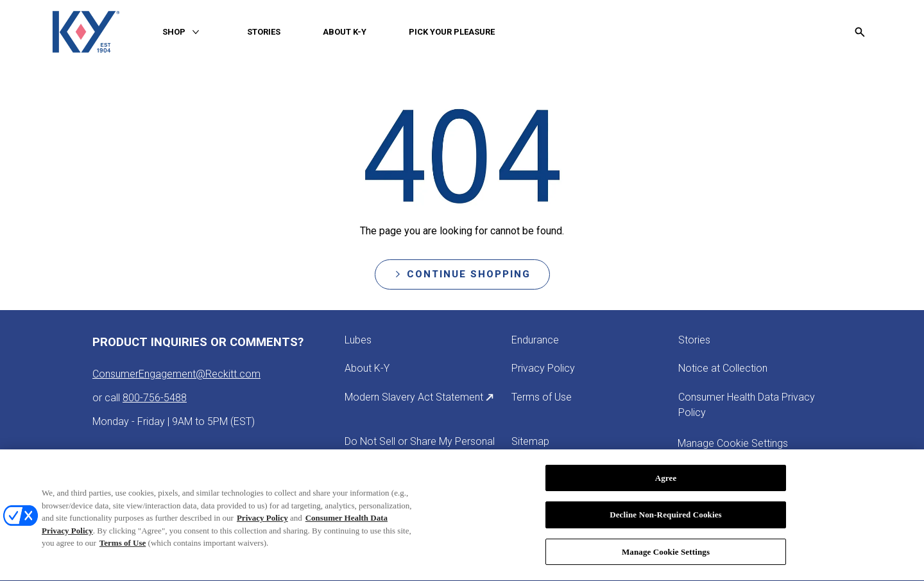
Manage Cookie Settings (666, 555)
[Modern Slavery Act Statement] (419, 397)
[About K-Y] (367, 369)
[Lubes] (358, 340)
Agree (666, 481)
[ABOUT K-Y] (345, 32)
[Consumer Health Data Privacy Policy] (755, 405)
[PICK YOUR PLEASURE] (452, 32)
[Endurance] (535, 340)
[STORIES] (264, 32)
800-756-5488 (155, 398)
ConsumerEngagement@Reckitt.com (176, 374)
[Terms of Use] (542, 397)
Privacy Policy (262, 521)
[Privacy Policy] (543, 369)
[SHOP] (174, 32)
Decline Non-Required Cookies (666, 518)
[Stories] (694, 340)
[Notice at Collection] (723, 369)
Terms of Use (123, 546)
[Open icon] (860, 32)
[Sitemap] (530, 442)
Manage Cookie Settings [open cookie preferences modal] (733, 443)
